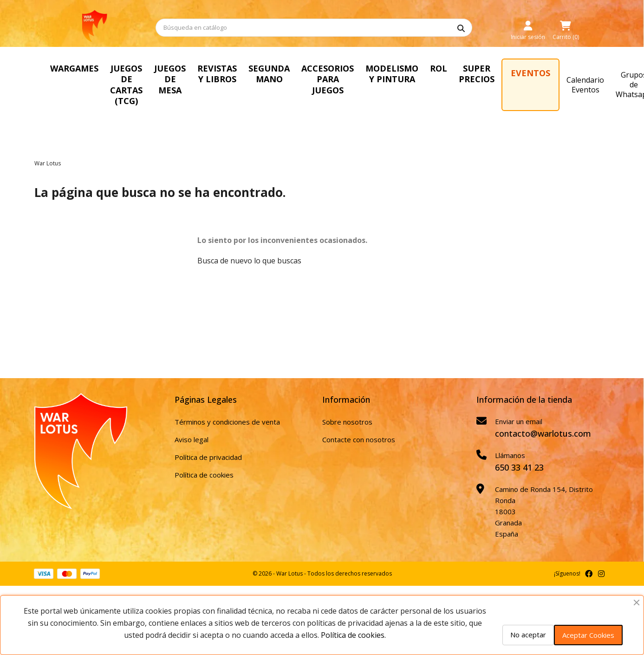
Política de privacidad (208, 446)
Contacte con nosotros (359, 428)
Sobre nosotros (347, 411)
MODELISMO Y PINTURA (430, 74)
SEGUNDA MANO (300, 74)
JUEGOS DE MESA (196, 79)
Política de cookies (204, 464)
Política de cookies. (353, 635)
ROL (478, 68)
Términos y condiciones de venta (227, 411)
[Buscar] (314, 28)
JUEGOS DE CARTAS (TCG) (138, 79)
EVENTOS (569, 73)
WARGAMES (74, 68)
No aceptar (528, 635)
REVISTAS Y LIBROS (247, 74)
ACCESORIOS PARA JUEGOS (362, 74)
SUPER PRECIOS (516, 74)
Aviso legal (192, 428)
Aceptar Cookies (588, 635)
